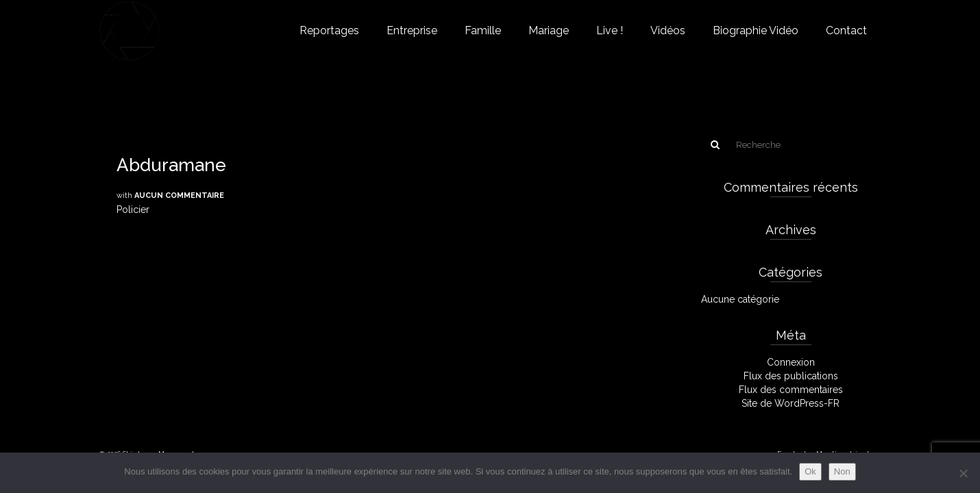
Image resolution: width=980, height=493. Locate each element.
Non (842, 471)
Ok (810, 471)
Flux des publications (791, 376)
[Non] (963, 473)
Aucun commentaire (179, 195)
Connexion (791, 362)
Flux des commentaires (791, 390)
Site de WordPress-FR (791, 403)
